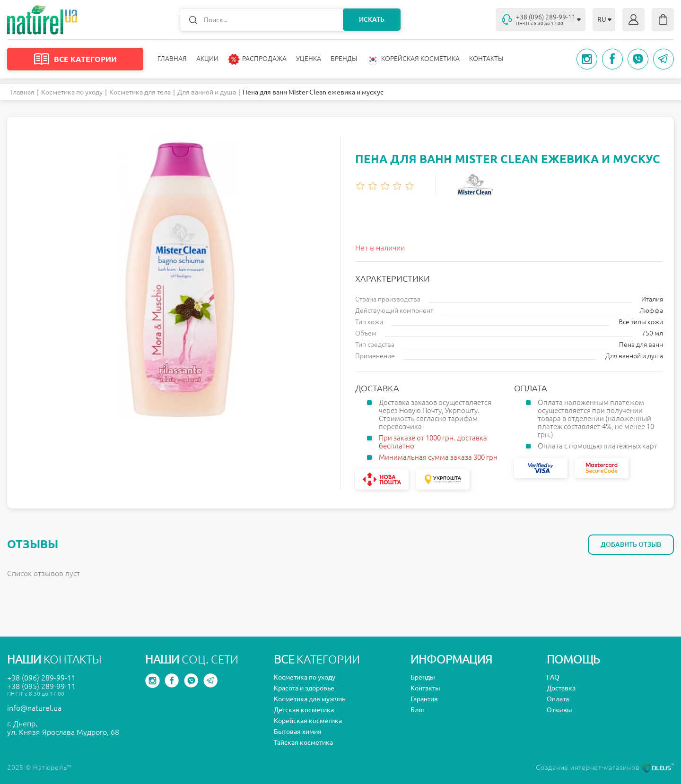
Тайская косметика (303, 742)
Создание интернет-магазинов (605, 767)
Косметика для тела (140, 92)
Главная (172, 59)
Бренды (344, 59)
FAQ (553, 677)
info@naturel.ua (34, 708)
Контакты (486, 59)
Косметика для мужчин (310, 699)
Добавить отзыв (631, 544)
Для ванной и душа (207, 92)
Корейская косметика (308, 721)
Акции (207, 59)
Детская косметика (304, 710)
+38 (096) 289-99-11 (41, 678)
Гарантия (424, 699)
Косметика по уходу (72, 92)
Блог (418, 710)
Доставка (561, 688)
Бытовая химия (298, 732)
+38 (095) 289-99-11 (41, 686)
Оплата (558, 699)
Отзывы (559, 710)
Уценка (309, 59)
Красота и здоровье (304, 688)
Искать (372, 19)
